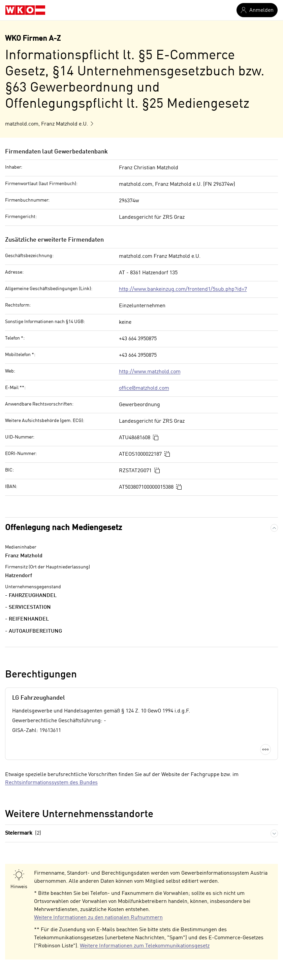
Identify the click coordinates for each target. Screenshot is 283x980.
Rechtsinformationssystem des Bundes (51, 783)
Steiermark (23, 833)
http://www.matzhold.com (150, 372)
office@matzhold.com (144, 388)
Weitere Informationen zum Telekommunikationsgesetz (145, 946)
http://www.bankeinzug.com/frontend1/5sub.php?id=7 (183, 289)
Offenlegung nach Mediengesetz (64, 528)
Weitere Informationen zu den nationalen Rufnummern (98, 918)
